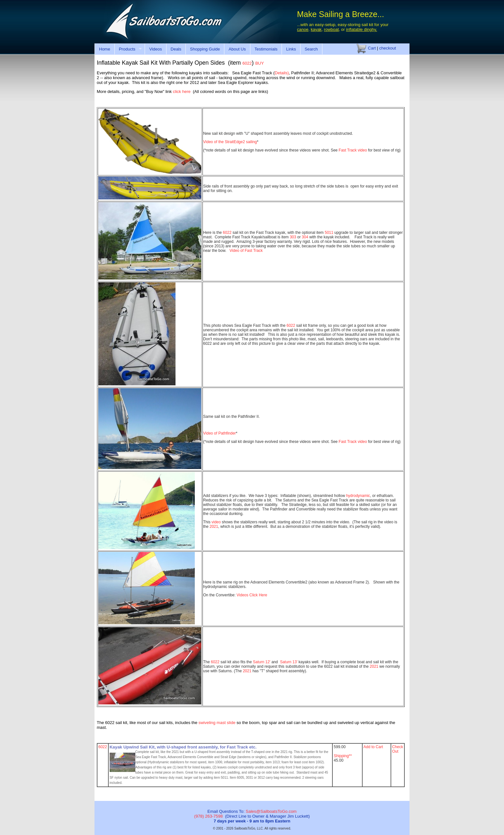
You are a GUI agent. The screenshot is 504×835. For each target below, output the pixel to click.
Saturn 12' (262, 662)
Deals (176, 49)
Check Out (398, 749)
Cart (366, 48)
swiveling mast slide (217, 723)
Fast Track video (353, 150)
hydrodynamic (358, 496)
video (216, 522)
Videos (156, 49)
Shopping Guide (205, 49)
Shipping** (343, 756)
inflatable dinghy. (362, 29)
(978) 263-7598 (208, 816)
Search (311, 49)
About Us (237, 49)
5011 (329, 233)
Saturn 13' (289, 662)
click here (182, 92)
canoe (303, 29)
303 (293, 237)
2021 (214, 527)
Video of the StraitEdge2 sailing (230, 142)
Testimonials (266, 49)
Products (128, 49)
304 (305, 237)
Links (291, 49)
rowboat (331, 29)
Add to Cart (373, 747)
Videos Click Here (252, 595)
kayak (316, 29)
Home (105, 49)
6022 (227, 233)
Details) (282, 73)
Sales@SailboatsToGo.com (271, 811)
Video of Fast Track (247, 251)
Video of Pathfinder (220, 433)
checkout (388, 48)
